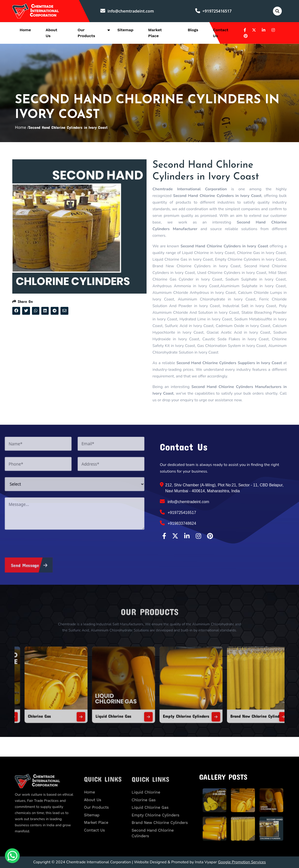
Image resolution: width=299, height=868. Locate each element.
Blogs (193, 30)
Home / (22, 127)
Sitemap (125, 30)
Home (25, 30)
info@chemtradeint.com (127, 11)
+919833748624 (178, 523)
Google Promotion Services (242, 862)
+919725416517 (213, 11)
